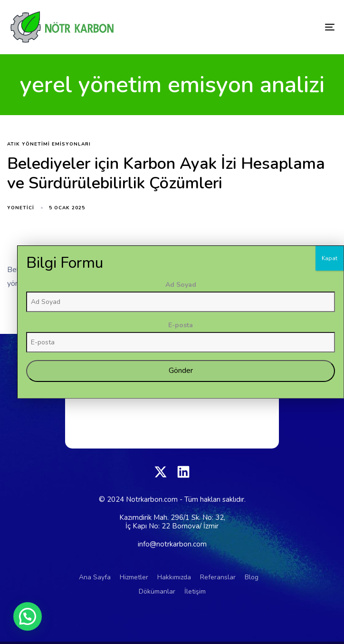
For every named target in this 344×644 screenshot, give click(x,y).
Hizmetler (134, 577)
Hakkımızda (174, 577)
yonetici (21, 208)
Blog (252, 577)
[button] (28, 616)
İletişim (195, 591)
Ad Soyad (288, 431)
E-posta (288, 472)
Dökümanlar (157, 591)
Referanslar (218, 577)
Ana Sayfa (95, 577)
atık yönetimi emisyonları (49, 144)
